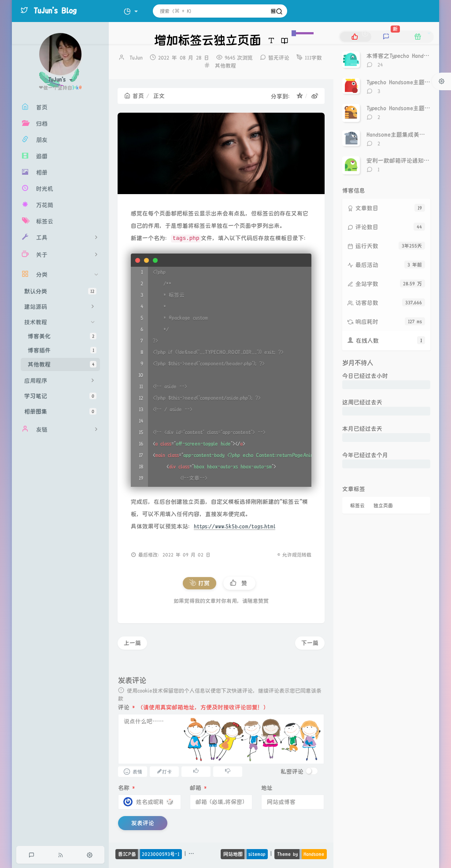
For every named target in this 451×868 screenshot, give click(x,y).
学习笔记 (60, 396)
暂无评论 (279, 58)
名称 (126, 788)
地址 (267, 788)
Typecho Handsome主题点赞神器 (407, 82)
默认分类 (60, 291)
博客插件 (62, 350)
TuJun (136, 58)
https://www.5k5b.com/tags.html (235, 526)
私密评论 (292, 772)
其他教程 (62, 364)
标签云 (357, 505)
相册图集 (60, 411)
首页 (134, 96)
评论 (126, 707)
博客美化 (62, 336)
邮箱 (198, 788)
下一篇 (310, 643)
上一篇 (132, 643)
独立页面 (383, 505)
